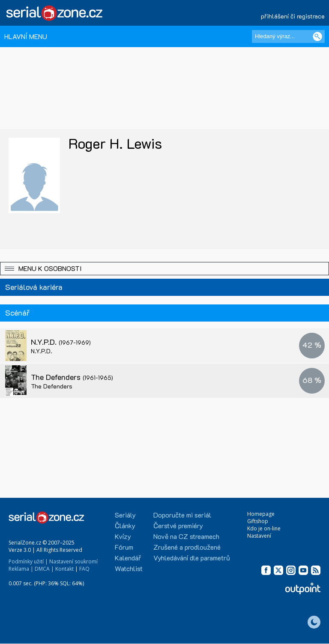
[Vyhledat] (317, 36)
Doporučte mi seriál (182, 515)
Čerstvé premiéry (178, 525)
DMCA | (44, 569)
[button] (164, 269)
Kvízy (123, 536)
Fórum (124, 547)
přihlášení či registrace (293, 16)
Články (125, 525)
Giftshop (258, 521)
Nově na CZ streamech (186, 536)
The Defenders (72, 377)
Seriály (125, 515)
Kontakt (64, 569)
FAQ (84, 569)
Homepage (261, 514)
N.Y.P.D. (61, 342)
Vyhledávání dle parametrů (192, 558)
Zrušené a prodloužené (187, 547)
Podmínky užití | (28, 561)
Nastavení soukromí (73, 561)
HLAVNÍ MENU (26, 36)
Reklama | (21, 569)
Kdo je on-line (264, 528)
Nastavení (259, 536)
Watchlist (129, 568)
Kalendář (128, 558)
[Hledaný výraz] (288, 36)
